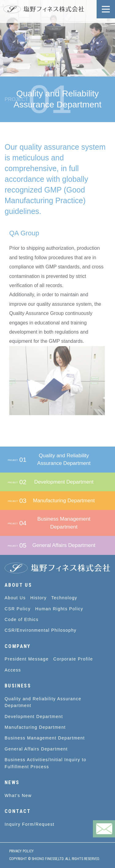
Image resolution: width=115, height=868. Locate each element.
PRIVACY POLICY (21, 851)
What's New (18, 795)
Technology (64, 598)
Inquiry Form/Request (30, 824)
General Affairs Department (36, 749)
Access (13, 670)
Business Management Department (45, 738)
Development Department (34, 716)
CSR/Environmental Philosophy (41, 630)
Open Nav (108, 5)
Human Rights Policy (59, 609)
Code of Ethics (22, 619)
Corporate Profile (73, 659)
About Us (15, 598)
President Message (27, 659)
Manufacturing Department (35, 727)
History (38, 598)
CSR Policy (18, 609)
